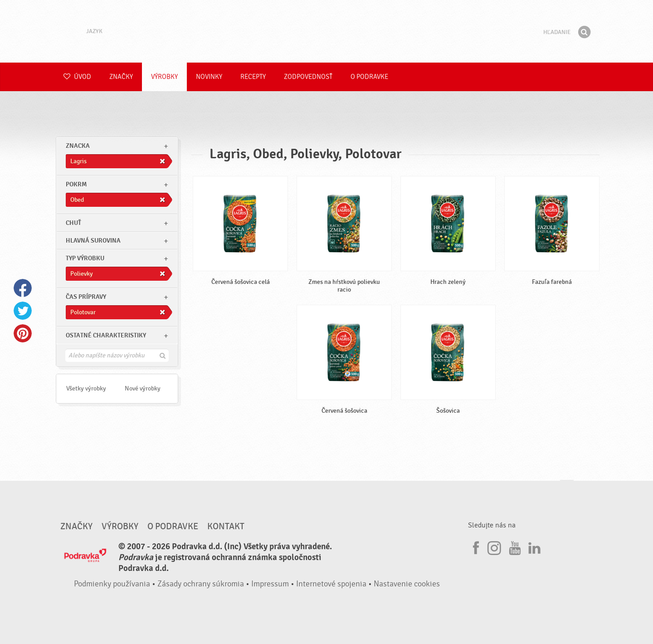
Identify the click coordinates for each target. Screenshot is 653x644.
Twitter (23, 311)
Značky (121, 77)
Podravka (326, 31)
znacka (78, 146)
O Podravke (369, 77)
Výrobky (164, 77)
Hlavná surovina (93, 241)
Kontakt (226, 527)
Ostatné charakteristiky (106, 335)
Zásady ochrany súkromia (201, 584)
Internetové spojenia (331, 584)
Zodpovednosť (308, 77)
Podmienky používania (112, 584)
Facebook (23, 288)
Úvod (77, 77)
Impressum (270, 584)
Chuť (73, 223)
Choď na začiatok (567, 489)
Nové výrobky (143, 388)
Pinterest (23, 333)
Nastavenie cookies (407, 584)
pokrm (76, 184)
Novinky (209, 77)
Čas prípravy (86, 297)
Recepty (253, 77)
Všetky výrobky (86, 388)
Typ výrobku (85, 258)
